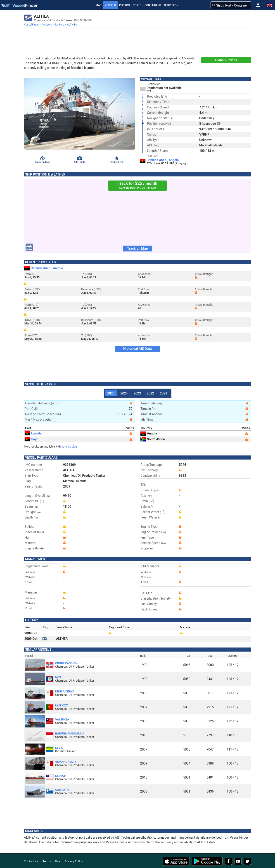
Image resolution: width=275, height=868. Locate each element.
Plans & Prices (226, 60)
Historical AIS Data (137, 349)
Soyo (31, 439)
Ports (137, 5)
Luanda (33, 433)
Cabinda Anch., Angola (163, 160)
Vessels (110, 5)
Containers (153, 5)
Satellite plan (69, 447)
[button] (258, 5)
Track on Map (137, 249)
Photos (124, 5)
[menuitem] (32, 25)
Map (99, 5)
